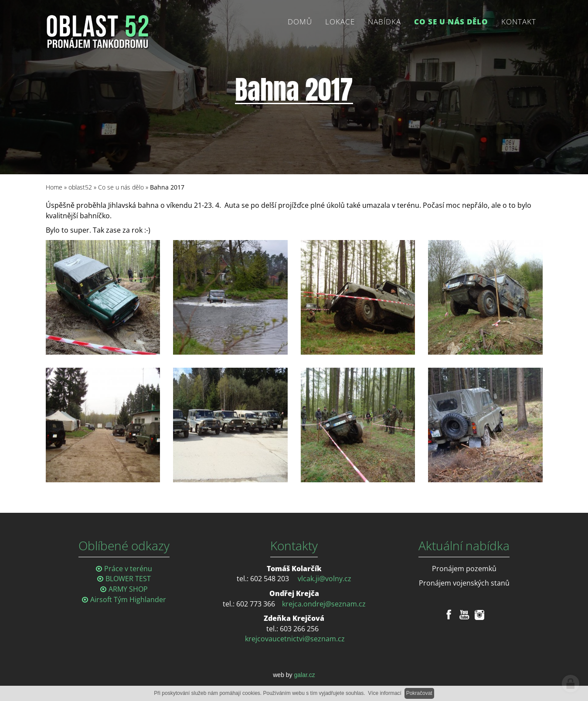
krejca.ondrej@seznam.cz (324, 604)
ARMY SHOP (128, 589)
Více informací (385, 693)
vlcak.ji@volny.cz (325, 579)
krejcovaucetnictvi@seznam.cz (295, 639)
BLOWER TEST (128, 579)
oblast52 (80, 187)
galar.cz (305, 675)
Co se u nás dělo (121, 187)
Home (54, 187)
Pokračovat (419, 693)
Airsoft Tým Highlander (128, 599)
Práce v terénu (128, 569)
